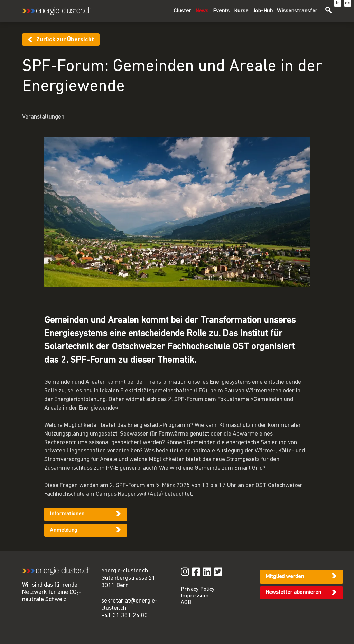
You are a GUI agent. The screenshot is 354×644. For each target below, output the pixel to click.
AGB (186, 603)
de (348, 3)
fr (338, 3)
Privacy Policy (198, 589)
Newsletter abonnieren (293, 592)
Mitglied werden (285, 577)
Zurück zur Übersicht (65, 40)
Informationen (67, 514)
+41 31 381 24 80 (125, 615)
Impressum (195, 596)
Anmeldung (63, 530)
